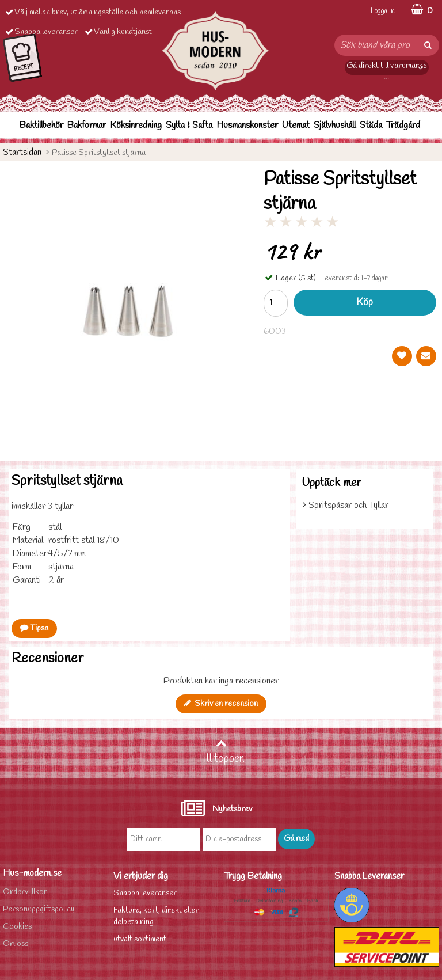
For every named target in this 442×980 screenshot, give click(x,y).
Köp (365, 303)
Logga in (383, 11)
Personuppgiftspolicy (39, 909)
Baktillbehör (41, 125)
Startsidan (22, 152)
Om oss (16, 944)
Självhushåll (335, 125)
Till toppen (221, 752)
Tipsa (34, 628)
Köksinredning (136, 125)
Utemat (296, 125)
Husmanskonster (247, 125)
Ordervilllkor (25, 892)
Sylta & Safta (189, 125)
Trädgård (403, 125)
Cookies (17, 927)
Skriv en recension (221, 704)
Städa (371, 125)
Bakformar (87, 125)
